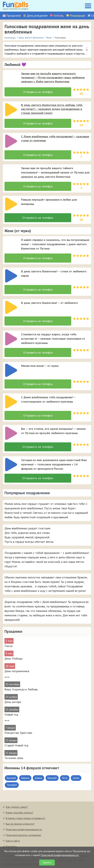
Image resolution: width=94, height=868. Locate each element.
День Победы (13, 659)
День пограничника (17, 672)
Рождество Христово (18, 733)
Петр (65, 778)
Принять (47, 863)
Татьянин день (14, 758)
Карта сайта (13, 841)
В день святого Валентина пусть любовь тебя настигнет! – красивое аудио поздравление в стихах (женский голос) (52, 109)
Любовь (59, 16)
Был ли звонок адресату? (20, 824)
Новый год (11, 715)
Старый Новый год (16, 746)
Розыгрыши (77, 16)
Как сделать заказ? (17, 807)
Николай (52, 778)
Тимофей (12, 785)
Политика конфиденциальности (24, 830)
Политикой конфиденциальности (60, 855)
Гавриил (25, 778)
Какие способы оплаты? (19, 813)
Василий (11, 778)
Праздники (14, 16)
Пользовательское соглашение (23, 836)
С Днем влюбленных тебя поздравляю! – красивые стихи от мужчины (55, 138)
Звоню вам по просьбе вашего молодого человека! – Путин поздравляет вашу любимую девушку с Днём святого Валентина (53, 77)
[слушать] (11, 78)
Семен (76, 778)
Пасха (8, 646)
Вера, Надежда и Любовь (21, 690)
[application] (10, 77)
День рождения (37, 16)
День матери (13, 702)
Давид (38, 778)
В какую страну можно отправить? (25, 819)
